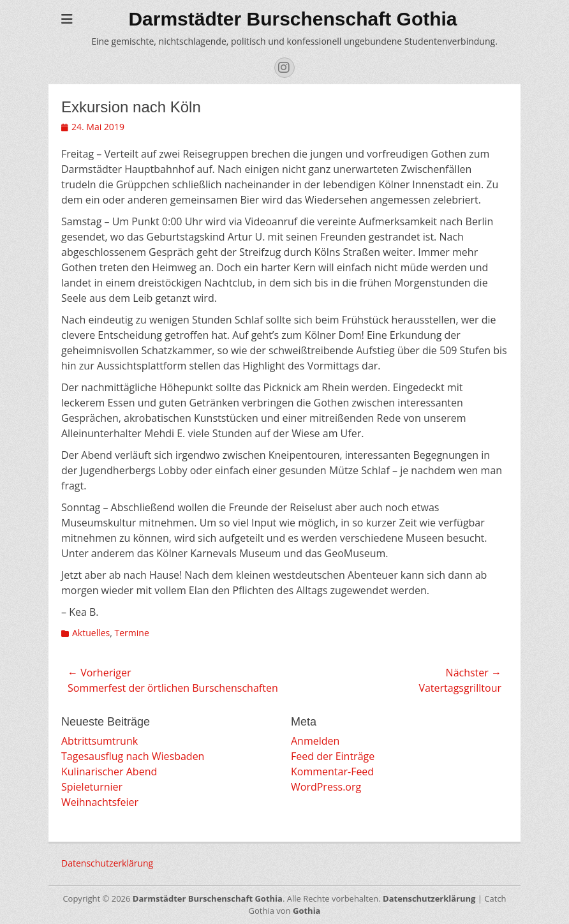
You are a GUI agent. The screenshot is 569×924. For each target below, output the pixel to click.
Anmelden (315, 741)
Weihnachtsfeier (100, 802)
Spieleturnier (92, 787)
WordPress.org (326, 787)
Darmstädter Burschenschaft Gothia (292, 19)
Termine (132, 633)
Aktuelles (91, 633)
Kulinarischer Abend (109, 771)
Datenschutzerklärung (107, 863)
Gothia (307, 911)
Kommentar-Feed (332, 771)
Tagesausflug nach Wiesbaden (133, 756)
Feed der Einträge (333, 756)
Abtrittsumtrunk (100, 741)
